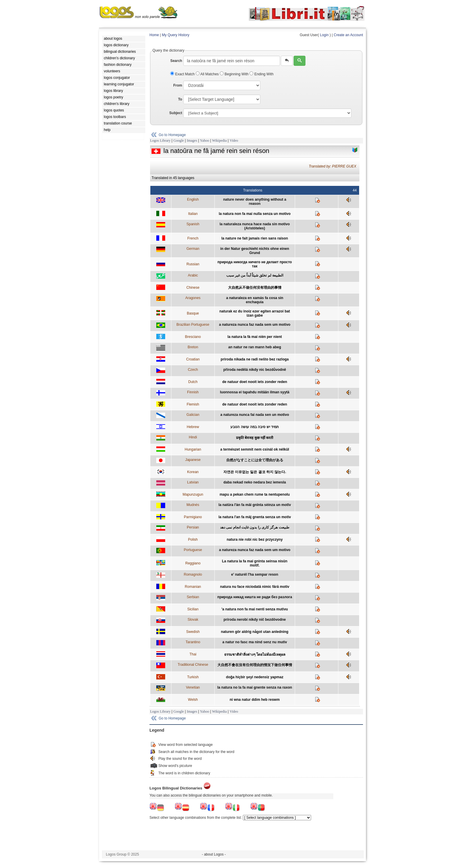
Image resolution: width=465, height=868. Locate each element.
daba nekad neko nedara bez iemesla (255, 482)
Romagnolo (193, 575)
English (193, 200)
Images (192, 141)
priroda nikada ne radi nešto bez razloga (255, 359)
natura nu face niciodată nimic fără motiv (255, 587)
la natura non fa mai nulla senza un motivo (255, 214)
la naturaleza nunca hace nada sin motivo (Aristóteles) (255, 226)
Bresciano (193, 337)
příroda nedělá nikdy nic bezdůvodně (255, 370)
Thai (193, 654)
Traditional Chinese (193, 665)
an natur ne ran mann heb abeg (255, 347)
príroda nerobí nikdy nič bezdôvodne (255, 620)
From (178, 85)
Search (176, 61)
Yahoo (204, 141)
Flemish (193, 404)
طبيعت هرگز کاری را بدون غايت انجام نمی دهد (255, 527)
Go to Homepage (172, 135)
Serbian (193, 597)
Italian (193, 214)
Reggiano (193, 563)
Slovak (193, 620)
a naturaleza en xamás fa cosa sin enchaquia (255, 300)
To (180, 99)
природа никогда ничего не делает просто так (255, 264)
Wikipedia (219, 141)
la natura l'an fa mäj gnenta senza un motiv (255, 517)
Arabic (193, 275)
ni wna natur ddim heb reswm (255, 700)
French (193, 238)
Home (154, 35)
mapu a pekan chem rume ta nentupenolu (255, 494)
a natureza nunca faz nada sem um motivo (255, 325)
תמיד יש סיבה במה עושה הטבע (255, 427)
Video (234, 141)
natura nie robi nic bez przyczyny (255, 540)
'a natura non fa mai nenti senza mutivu (255, 609)
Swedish (193, 632)
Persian (193, 527)
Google (179, 141)
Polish (193, 540)
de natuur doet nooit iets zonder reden (255, 382)
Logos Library (160, 141)
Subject (176, 113)
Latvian (193, 482)
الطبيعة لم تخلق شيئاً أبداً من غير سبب (255, 275)
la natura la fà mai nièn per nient (255, 337)
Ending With (261, 74)
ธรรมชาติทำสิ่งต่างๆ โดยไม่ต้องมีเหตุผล (255, 655)
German (193, 249)
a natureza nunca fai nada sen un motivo (255, 415)
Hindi (193, 437)
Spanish (193, 224)
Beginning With (235, 74)
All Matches (208, 74)
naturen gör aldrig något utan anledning (255, 632)
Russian (193, 264)
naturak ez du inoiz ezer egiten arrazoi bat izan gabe (255, 313)
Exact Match (183, 74)
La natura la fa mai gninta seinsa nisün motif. (255, 563)
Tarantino (193, 642)
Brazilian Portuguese (193, 325)
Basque (193, 313)
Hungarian (193, 449)
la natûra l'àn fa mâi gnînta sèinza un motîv (255, 505)
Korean (193, 472)
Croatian (193, 359)
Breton (193, 347)
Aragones (193, 298)
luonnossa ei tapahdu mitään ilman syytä (255, 392)
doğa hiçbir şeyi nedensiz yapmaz (255, 677)
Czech (193, 370)
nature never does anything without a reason (255, 202)
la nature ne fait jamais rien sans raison (255, 238)
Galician (193, 415)
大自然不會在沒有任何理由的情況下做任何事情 (255, 665)
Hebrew (193, 427)
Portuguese (193, 550)
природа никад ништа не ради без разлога (255, 597)
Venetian (193, 687)
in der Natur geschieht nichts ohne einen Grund (255, 251)
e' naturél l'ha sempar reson (255, 575)
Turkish (193, 677)
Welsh (193, 700)
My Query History (176, 35)
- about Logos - (214, 854)
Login (324, 35)
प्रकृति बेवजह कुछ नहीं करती (255, 438)
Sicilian (193, 609)
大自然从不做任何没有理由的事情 (255, 288)
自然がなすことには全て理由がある (255, 460)
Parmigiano (193, 517)
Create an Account (348, 35)
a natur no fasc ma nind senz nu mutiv (255, 642)
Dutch (193, 382)
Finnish (193, 392)
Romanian (193, 587)
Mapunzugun (193, 494)
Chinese (193, 288)
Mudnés (193, 505)
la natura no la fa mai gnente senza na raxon (255, 687)
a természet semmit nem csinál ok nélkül (255, 449)
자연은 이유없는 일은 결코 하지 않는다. (255, 472)
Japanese (193, 460)
